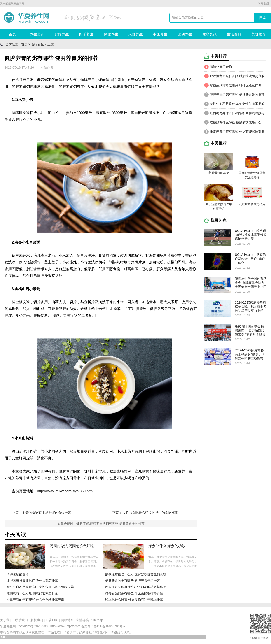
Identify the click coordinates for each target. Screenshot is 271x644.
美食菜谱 (259, 34)
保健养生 (111, 34)
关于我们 (6, 620)
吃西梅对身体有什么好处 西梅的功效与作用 (136, 587)
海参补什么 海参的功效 (167, 546)
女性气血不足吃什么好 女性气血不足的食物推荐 (40, 587)
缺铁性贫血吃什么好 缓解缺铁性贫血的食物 (136, 574)
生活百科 (234, 34)
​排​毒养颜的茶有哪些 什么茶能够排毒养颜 (134, 593)
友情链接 (82, 620)
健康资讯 (209, 34)
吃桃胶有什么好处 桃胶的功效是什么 (32, 593)
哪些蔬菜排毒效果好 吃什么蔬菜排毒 (32, 581)
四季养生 (86, 34)
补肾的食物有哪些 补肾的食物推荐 (47, 513)
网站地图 (263, 3)
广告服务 (52, 620)
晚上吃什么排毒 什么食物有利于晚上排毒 (134, 600)
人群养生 (135, 34)
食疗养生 (62, 34)
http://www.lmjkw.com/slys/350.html (65, 491)
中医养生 (160, 34)
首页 (12, 34)
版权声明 (37, 620)
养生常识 (37, 34)
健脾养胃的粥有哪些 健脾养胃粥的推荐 (133, 581)
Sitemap (97, 620)
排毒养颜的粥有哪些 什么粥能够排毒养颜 (35, 600)
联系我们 (21, 620)
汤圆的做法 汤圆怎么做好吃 (72, 546)
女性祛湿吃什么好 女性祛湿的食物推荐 (150, 513)
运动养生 (185, 34)
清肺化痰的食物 (18, 574)
